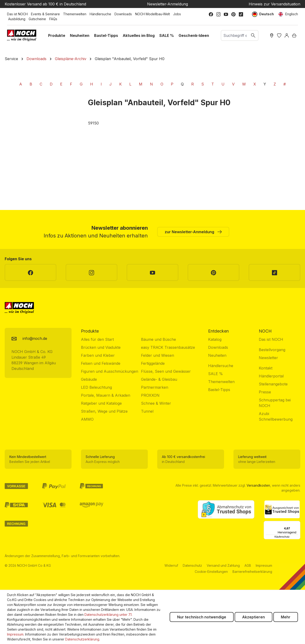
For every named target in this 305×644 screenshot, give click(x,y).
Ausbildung (17, 19)
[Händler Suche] (272, 35)
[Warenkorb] (294, 35)
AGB (248, 565)
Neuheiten (217, 355)
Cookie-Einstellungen (211, 572)
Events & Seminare (45, 14)
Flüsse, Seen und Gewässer (166, 371)
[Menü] (297, 524)
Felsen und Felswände (101, 363)
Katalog (215, 339)
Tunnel (147, 411)
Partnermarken (155, 387)
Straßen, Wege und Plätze (104, 411)
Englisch (288, 14)
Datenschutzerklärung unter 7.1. (108, 615)
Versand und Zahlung (223, 565)
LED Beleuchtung (96, 387)
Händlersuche (100, 14)
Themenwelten (75, 14)
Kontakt (266, 368)
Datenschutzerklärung (82, 639)
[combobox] (235, 35)
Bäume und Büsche (158, 339)
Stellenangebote (273, 384)
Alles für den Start (97, 339)
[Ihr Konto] (287, 35)
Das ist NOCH (17, 14)
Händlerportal (271, 376)
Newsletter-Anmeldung (168, 4)
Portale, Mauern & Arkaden (106, 395)
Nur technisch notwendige (202, 617)
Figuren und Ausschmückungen (110, 371)
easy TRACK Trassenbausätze (168, 347)
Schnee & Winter (156, 403)
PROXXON (150, 395)
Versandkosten (258, 485)
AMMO (87, 419)
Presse (265, 392)
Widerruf (171, 565)
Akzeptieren (254, 617)
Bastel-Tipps (219, 390)
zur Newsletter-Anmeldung (193, 232)
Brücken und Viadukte (101, 347)
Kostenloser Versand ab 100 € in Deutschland (45, 4)
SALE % (215, 374)
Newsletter (268, 358)
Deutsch (263, 14)
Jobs (177, 14)
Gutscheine (37, 19)
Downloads (123, 14)
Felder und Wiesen (158, 355)
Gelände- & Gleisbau (159, 379)
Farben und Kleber (98, 355)
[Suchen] (253, 35)
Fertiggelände (153, 363)
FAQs (53, 19)
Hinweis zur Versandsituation (274, 4)
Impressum (264, 565)
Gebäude (89, 379)
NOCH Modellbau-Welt (152, 14)
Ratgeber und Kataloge (101, 403)
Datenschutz (192, 565)
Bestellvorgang (272, 350)
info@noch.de (35, 338)
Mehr (286, 617)
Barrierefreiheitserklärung (252, 572)
